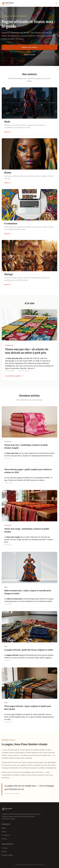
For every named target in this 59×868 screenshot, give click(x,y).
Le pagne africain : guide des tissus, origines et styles (29, 650)
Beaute (4, 832)
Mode (3, 828)
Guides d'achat (29, 55)
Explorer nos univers (30, 47)
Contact (4, 852)
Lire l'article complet (14, 376)
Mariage (4, 839)
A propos (5, 848)
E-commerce (6, 835)
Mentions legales (7, 855)
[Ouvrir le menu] (56, 3)
